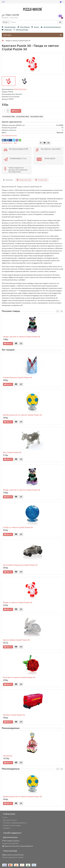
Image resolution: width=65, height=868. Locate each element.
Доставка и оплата (9, 820)
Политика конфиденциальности (14, 823)
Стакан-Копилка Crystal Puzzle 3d (17, 377)
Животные (7, 30)
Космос (35, 27)
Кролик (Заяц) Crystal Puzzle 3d (16, 640)
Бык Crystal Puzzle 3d (12, 452)
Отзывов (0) (41, 180)
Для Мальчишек (9, 27)
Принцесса (8, 756)
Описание (8, 180)
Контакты (6, 828)
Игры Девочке (23, 27)
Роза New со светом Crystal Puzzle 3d (19, 677)
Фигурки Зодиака (21, 30)
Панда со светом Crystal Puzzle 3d (18, 602)
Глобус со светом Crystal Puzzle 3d (18, 527)
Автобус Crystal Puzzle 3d (14, 715)
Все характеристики (9, 135)
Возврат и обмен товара (11, 825)
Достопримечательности (51, 27)
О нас (5, 817)
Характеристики (24, 180)
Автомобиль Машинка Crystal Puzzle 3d (20, 565)
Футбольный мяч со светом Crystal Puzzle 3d (22, 415)
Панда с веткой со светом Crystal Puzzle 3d (22, 337)
